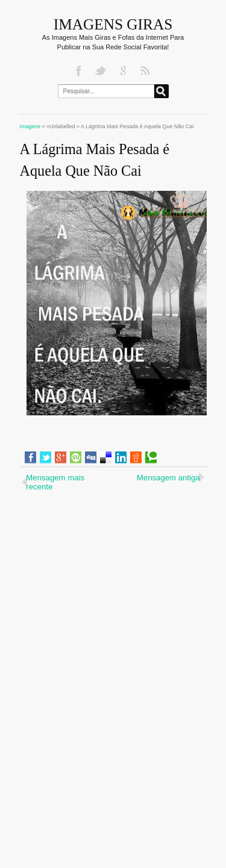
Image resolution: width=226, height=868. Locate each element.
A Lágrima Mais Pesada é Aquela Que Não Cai (95, 160)
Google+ (124, 71)
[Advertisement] (113, 572)
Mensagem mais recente (55, 482)
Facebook (80, 71)
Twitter (102, 71)
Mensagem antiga (168, 478)
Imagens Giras (113, 24)
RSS (146, 71)
